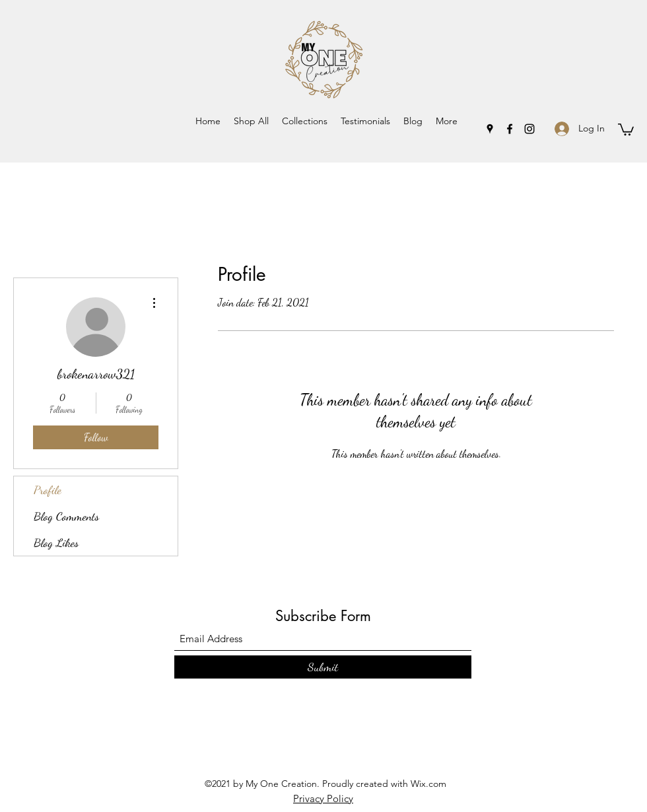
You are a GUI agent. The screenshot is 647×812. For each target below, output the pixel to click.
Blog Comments (66, 516)
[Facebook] (510, 129)
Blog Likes (56, 542)
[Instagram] (529, 129)
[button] (305, 121)
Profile (48, 490)
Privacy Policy (323, 798)
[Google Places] (490, 129)
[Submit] (323, 667)
